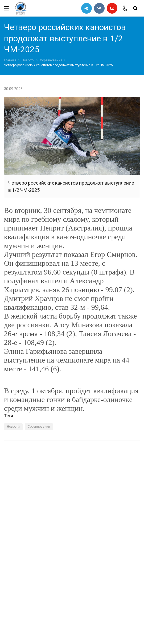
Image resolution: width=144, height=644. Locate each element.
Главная (10, 60)
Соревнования (51, 60)
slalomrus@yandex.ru (31, 609)
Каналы (11, 553)
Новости (28, 60)
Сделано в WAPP (18, 630)
